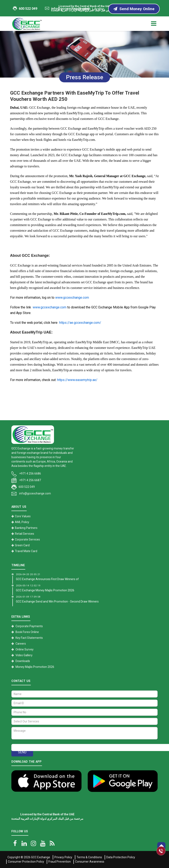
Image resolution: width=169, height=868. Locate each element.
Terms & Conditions (89, 857)
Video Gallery (24, 655)
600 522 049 (25, 8)
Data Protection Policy (121, 857)
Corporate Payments (29, 626)
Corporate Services (27, 539)
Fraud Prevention (60, 862)
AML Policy (22, 522)
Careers (21, 644)
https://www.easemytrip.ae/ (77, 380)
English (85, 9)
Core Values (23, 516)
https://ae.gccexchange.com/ (80, 323)
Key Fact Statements (29, 638)
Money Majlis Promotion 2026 (35, 667)
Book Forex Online (27, 632)
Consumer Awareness (90, 862)
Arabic (99, 9)
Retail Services (25, 534)
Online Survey (25, 649)
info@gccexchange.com (67, 9)
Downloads (23, 661)
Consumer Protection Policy (26, 862)
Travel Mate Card (26, 551)
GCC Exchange (41, 857)
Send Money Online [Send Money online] (134, 9)
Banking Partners (26, 528)
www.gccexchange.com (72, 298)
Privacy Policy (63, 857)
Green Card (22, 545)
